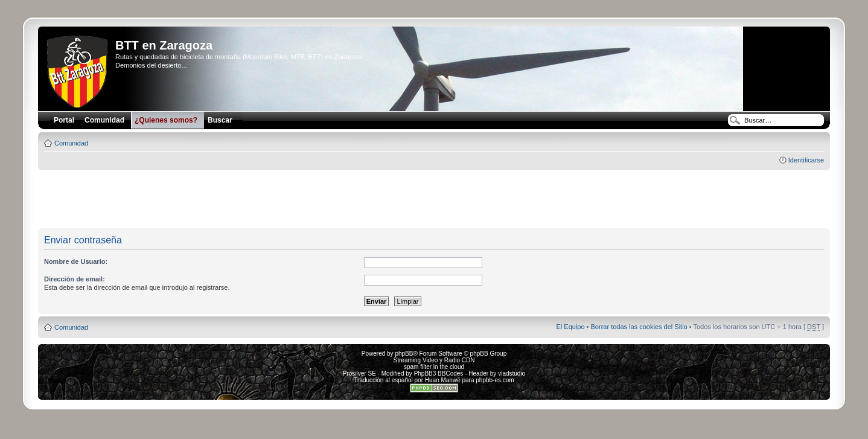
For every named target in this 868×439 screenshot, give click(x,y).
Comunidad (71, 143)
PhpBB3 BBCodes (439, 373)
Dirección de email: (75, 279)
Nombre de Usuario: (76, 261)
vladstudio (512, 373)
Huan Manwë (443, 380)
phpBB (404, 354)
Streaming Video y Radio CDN (434, 360)
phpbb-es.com (495, 380)
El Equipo (570, 327)
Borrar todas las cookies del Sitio (639, 327)
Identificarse (806, 160)
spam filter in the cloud (434, 367)
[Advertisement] (434, 200)
